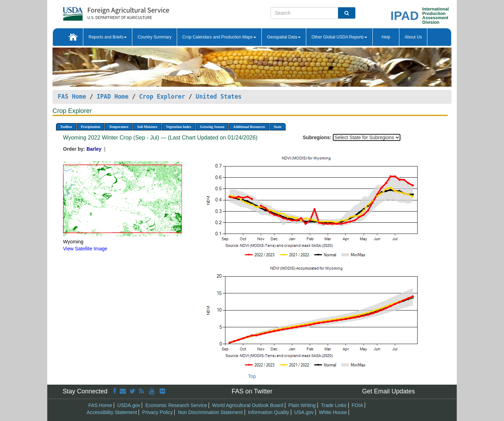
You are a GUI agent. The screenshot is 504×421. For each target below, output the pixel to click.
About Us (413, 37)
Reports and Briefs (108, 37)
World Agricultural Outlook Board (248, 405)
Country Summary (155, 37)
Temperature (119, 127)
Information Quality (268, 412)
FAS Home (72, 97)
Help (386, 37)
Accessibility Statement (112, 412)
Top (252, 376)
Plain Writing (302, 405)
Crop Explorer (162, 97)
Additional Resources (249, 127)
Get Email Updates (388, 391)
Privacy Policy (157, 412)
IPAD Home (113, 97)
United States (219, 97)
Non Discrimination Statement (210, 412)
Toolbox (66, 127)
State (278, 127)
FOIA (358, 405)
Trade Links (334, 405)
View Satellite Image (85, 249)
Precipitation (90, 127)
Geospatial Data (284, 37)
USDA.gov (129, 405)
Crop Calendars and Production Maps (219, 37)
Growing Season (212, 127)
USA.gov (304, 412)
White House (333, 412)
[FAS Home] (99, 11)
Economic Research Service (176, 405)
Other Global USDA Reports (339, 37)
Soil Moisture (147, 127)
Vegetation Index (178, 127)
